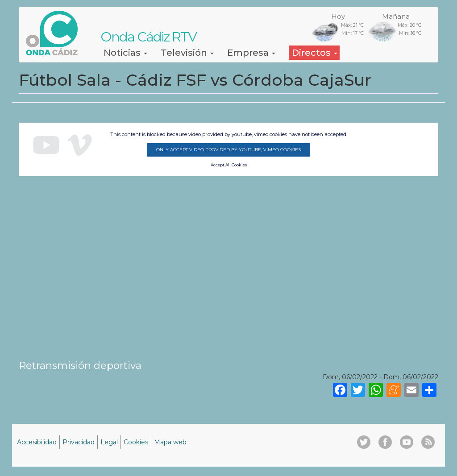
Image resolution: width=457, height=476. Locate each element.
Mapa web (170, 442)
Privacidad (79, 442)
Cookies (136, 442)
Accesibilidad (37, 442)
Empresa (251, 53)
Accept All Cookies (229, 165)
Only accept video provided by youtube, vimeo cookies (228, 150)
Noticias (125, 53)
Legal (109, 442)
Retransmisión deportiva (80, 365)
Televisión (187, 53)
